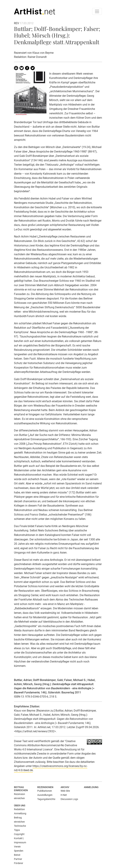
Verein (17, 847)
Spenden (19, 851)
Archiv (65, 787)
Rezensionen (45, 787)
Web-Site (65, 791)
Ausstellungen (45, 795)
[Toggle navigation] (97, 11)
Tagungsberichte (46, 799)
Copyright (19, 834)
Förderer (19, 863)
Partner (18, 859)
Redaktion (19, 809)
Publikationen (45, 791)
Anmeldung (91, 787)
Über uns (20, 805)
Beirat (17, 855)
